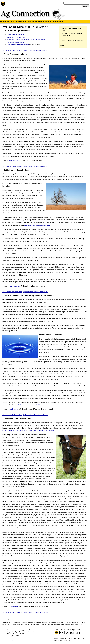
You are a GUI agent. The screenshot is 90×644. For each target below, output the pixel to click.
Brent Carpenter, (14, 286)
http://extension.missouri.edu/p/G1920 (27, 405)
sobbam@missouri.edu (14, 640)
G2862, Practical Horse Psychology (14, 431)
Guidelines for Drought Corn (17, 37)
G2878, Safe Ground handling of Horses (41, 431)
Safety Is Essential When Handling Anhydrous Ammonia (26, 40)
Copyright (56, 638)
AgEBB (68, 640)
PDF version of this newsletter (18, 45)
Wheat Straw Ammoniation (16, 35)
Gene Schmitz (13, 160)
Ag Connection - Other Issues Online (35, 50)
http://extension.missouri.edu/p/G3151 (37, 225)
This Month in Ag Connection (12, 50)
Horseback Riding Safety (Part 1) (18, 42)
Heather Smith (13, 607)
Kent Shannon (13, 409)
